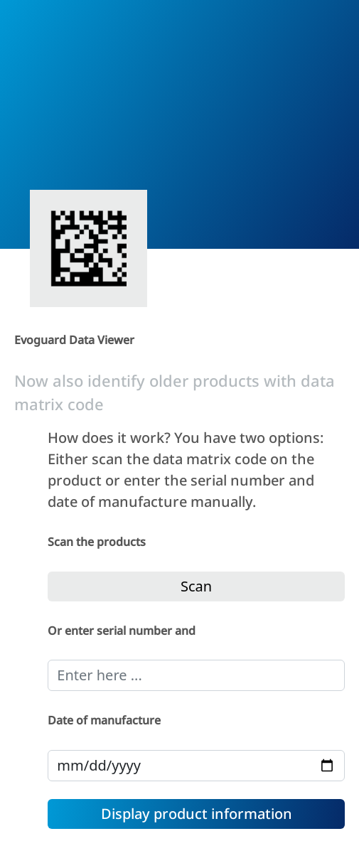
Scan (196, 586)
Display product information (197, 814)
